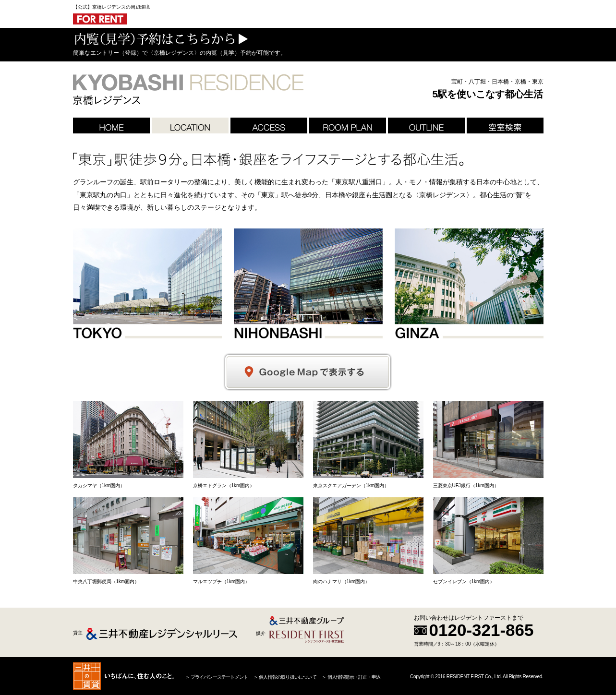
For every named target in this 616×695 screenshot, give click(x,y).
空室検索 (505, 126)
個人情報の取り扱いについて (287, 677)
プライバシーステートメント (219, 677)
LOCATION (190, 126)
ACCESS (269, 126)
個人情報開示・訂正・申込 (353, 677)
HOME (111, 126)
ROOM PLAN (348, 126)
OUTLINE (426, 126)
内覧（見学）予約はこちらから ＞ (161, 39)
